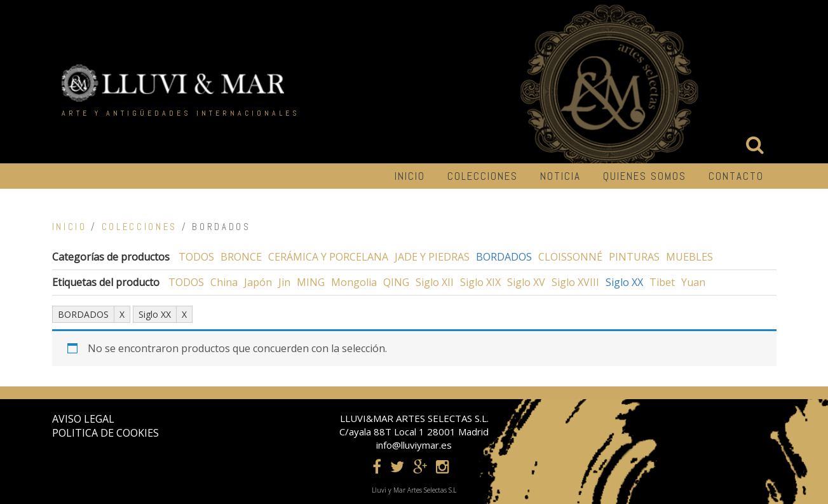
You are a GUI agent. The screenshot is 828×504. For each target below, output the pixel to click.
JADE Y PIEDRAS (432, 257)
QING (396, 282)
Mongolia (354, 282)
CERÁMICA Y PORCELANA (328, 257)
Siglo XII (435, 282)
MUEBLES (689, 257)
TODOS (196, 257)
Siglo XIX (480, 282)
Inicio (70, 227)
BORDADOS (504, 257)
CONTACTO (736, 176)
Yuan (693, 282)
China (224, 282)
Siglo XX (624, 282)
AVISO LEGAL (83, 419)
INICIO (410, 176)
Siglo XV (526, 282)
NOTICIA (560, 176)
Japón (258, 282)
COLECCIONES (483, 176)
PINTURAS (634, 257)
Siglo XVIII (575, 282)
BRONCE (241, 257)
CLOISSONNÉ (570, 257)
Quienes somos (645, 176)
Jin (284, 282)
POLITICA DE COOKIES (105, 433)
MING (311, 282)
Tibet (662, 282)
